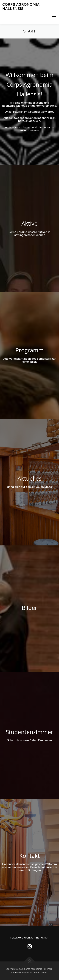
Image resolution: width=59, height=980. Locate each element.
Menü (54, 18)
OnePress (16, 972)
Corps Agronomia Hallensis (21, 6)
